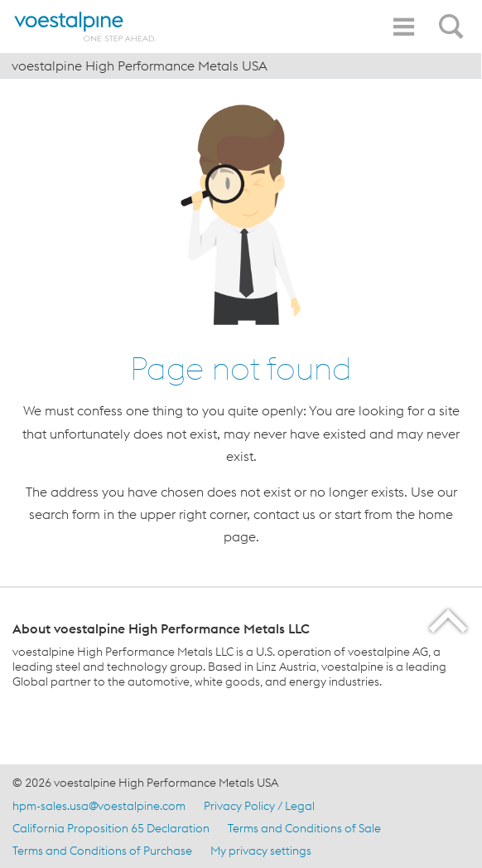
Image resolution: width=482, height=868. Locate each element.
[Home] (85, 27)
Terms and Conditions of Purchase (102, 851)
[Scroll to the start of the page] (449, 621)
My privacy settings (261, 851)
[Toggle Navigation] (403, 27)
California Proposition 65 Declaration (111, 828)
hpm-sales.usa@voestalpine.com (99, 806)
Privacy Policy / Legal (259, 806)
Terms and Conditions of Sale (304, 828)
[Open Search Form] (454, 17)
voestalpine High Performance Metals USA (140, 65)
